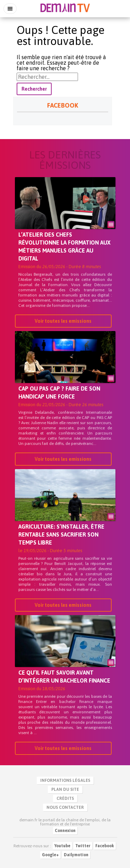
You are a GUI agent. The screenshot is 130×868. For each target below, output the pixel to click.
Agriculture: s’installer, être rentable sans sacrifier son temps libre (61, 534)
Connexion (65, 831)
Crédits (65, 798)
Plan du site (65, 789)
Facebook (105, 846)
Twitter (83, 846)
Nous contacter (65, 807)
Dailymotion (76, 855)
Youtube (62, 846)
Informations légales (65, 780)
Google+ (50, 855)
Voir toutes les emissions (63, 321)
